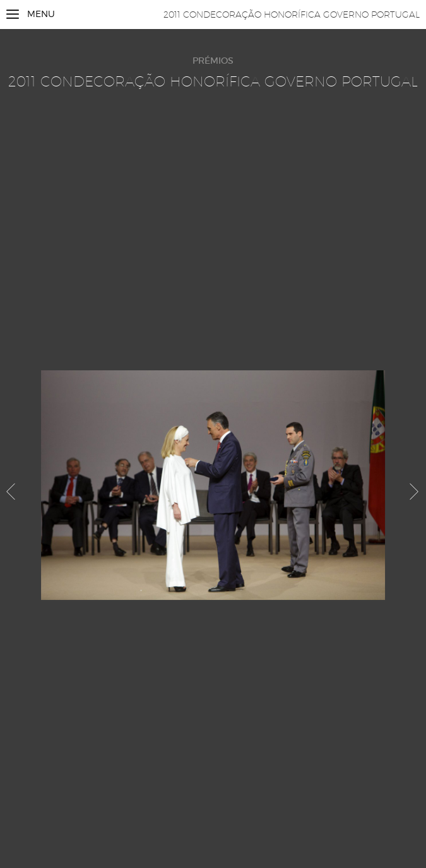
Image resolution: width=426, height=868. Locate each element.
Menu (41, 14)
